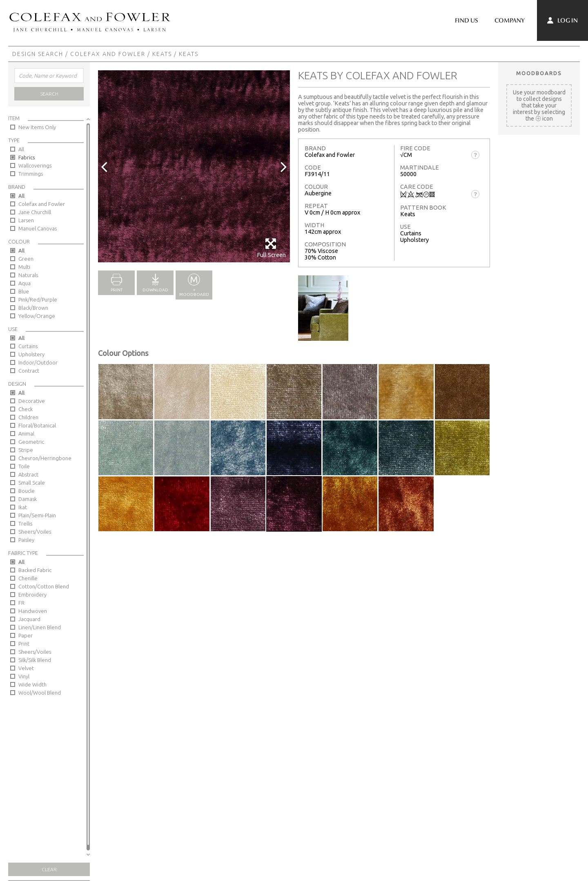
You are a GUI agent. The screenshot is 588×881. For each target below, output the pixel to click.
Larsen (26, 220)
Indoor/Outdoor (38, 362)
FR (21, 603)
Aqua (24, 283)
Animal (26, 434)
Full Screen (271, 248)
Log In (562, 20)
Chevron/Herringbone (45, 458)
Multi (24, 267)
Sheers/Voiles (35, 532)
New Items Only (37, 127)
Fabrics (27, 157)
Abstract (28, 474)
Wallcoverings (35, 165)
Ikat (23, 507)
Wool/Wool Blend (40, 693)
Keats (162, 54)
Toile (24, 466)
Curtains (28, 346)
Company (510, 20)
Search (49, 94)
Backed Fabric (35, 570)
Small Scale (32, 483)
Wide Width (32, 684)
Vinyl (24, 676)
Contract (29, 371)
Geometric (31, 442)
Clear (49, 869)
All (21, 149)
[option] (194, 166)
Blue (24, 291)
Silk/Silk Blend (35, 660)
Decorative (32, 401)
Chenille (28, 578)
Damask (28, 499)
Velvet (26, 668)
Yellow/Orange (37, 316)
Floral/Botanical (37, 425)
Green (26, 259)
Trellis (25, 523)
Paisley (26, 540)
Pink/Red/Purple (38, 300)
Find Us (467, 20)
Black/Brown (33, 308)
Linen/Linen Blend (40, 627)
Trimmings (31, 174)
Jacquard (29, 619)
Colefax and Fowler (108, 54)
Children (28, 417)
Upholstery (31, 354)
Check (26, 409)
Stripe (26, 450)
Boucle (27, 491)
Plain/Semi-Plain (37, 515)
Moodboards (539, 73)
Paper (26, 635)
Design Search (38, 54)
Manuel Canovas (38, 228)
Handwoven (33, 611)
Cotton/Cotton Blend (44, 586)
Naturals (28, 275)
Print (24, 644)
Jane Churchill (35, 212)
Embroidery (32, 595)
